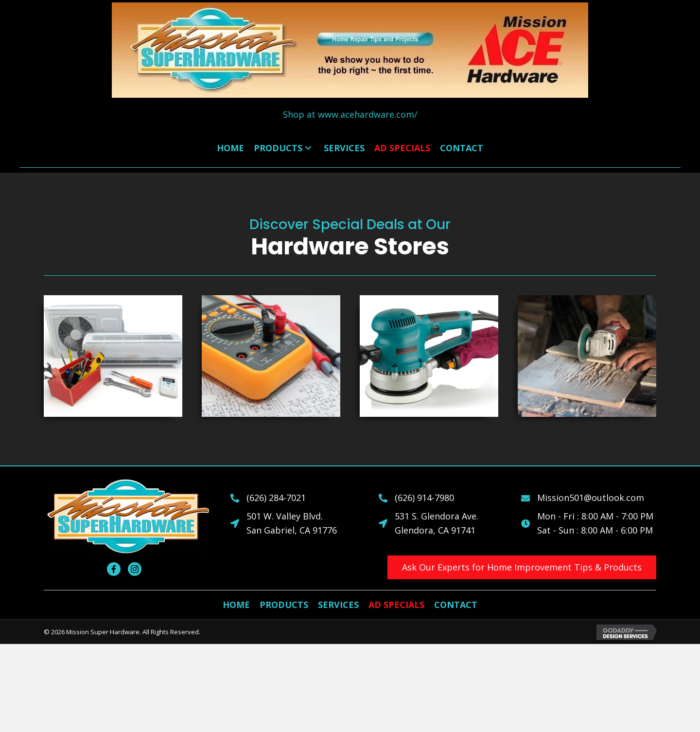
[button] (522, 567)
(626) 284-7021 (276, 498)
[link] (230, 148)
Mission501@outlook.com (591, 498)
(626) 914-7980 (424, 498)
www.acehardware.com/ (368, 114)
